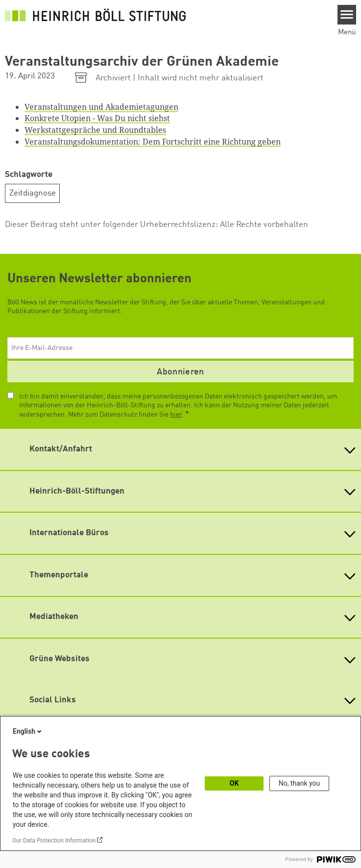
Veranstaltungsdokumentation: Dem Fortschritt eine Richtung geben (153, 142)
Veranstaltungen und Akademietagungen (101, 107)
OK (234, 783)
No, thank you (300, 783)
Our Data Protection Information (54, 841)
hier (176, 415)
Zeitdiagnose (33, 193)
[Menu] (347, 15)
